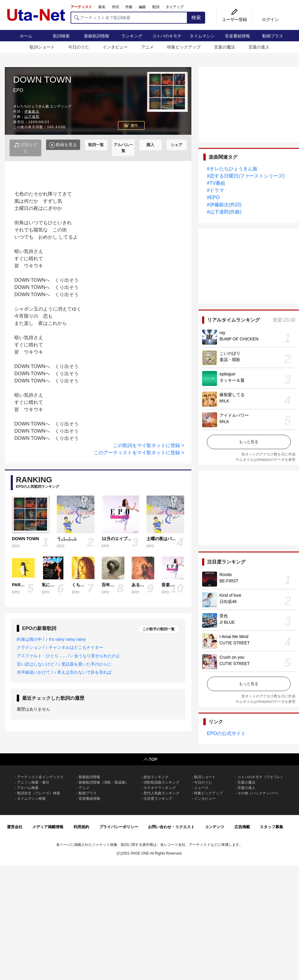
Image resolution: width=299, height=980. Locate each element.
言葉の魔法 (225, 47)
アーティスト (81, 7)
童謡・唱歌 (230, 360)
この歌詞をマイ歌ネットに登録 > (149, 445)
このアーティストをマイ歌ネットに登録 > (139, 453)
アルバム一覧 (123, 148)
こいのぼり (230, 353)
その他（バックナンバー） (259, 793)
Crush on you (232, 657)
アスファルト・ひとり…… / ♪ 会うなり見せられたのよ (68, 656)
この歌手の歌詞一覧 (158, 629)
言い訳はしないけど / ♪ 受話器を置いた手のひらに (64, 664)
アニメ (147, 47)
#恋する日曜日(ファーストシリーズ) (246, 176)
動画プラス (273, 36)
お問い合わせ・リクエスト (171, 827)
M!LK (224, 401)
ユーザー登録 (234, 19)
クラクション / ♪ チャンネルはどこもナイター (60, 647)
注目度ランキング (158, 799)
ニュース (201, 788)
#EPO (213, 197)
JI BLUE (227, 622)
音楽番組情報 (237, 36)
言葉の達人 (259, 47)
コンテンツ (215, 827)
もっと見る (249, 442)
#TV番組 (216, 183)
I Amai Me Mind (234, 637)
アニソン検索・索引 (33, 782)
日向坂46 (228, 602)
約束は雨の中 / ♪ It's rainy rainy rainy (51, 639)
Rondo (226, 575)
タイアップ (175, 7)
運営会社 (15, 827)
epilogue (227, 374)
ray (222, 333)
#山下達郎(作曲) (224, 212)
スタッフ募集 (271, 827)
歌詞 (156, 7)
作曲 (129, 7)
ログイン (270, 19)
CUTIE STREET (235, 643)
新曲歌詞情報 (97, 36)
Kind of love (230, 595)
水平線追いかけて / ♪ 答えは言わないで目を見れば (64, 672)
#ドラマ (215, 190)
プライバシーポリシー (119, 827)
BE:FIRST (229, 581)
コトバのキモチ (167, 36)
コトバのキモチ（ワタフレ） (261, 777)
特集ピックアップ (184, 47)
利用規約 (81, 827)
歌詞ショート (42, 47)
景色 (224, 616)
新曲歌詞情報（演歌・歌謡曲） (104, 782)
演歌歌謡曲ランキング (161, 782)
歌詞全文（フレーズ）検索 (39, 793)
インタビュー (115, 47)
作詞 (115, 7)
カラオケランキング (160, 788)
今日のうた (79, 47)
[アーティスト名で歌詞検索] (129, 18)
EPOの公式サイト (226, 733)
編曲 (142, 7)
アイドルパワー (234, 415)
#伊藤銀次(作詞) (224, 205)
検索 (196, 18)
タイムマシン (202, 36)
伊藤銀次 (32, 111)
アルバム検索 (28, 788)
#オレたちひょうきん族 (232, 169)
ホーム (26, 36)
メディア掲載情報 (48, 827)
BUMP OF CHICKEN (239, 339)
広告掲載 (242, 827)
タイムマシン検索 (31, 799)
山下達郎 (32, 116)
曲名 (102, 7)
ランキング (132, 36)
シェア (177, 145)
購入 (150, 145)
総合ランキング (156, 777)
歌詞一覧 (96, 145)
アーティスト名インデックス (40, 777)
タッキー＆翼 (232, 380)
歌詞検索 (61, 36)
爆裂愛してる (232, 395)
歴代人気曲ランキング (161, 793)
